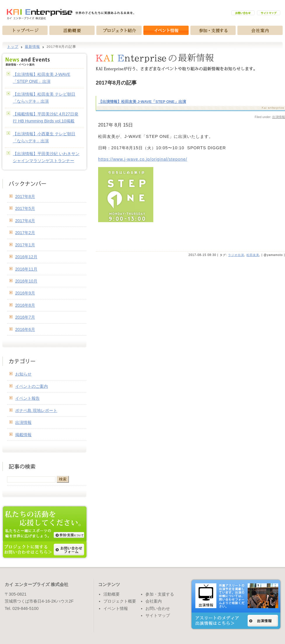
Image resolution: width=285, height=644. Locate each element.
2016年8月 (25, 305)
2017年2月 (25, 233)
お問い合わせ (158, 608)
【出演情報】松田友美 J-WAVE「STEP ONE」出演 (142, 102)
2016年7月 (25, 317)
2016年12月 (26, 257)
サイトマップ (158, 615)
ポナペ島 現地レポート (36, 410)
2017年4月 (25, 221)
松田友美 (253, 255)
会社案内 (154, 601)
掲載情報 (23, 435)
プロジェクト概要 (120, 601)
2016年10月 (26, 281)
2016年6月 (25, 329)
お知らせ (23, 374)
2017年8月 (25, 196)
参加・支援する (160, 594)
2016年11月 (26, 269)
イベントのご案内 (32, 386)
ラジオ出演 (236, 255)
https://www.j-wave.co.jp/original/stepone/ (143, 159)
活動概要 (112, 594)
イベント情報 (116, 608)
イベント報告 (27, 398)
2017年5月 (25, 208)
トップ (13, 47)
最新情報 (32, 47)
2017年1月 (25, 245)
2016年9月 (25, 293)
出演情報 (23, 422)
